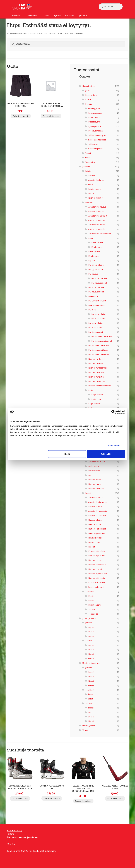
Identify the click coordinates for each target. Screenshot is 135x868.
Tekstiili (91, 609)
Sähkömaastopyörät (97, 140)
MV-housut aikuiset (100, 278)
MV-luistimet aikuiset (97, 301)
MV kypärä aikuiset (96, 265)
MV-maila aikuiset (99, 314)
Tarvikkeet (90, 591)
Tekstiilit (89, 641)
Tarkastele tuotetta (21, 116)
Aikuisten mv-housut (97, 207)
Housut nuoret (95, 542)
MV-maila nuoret (98, 319)
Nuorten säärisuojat (97, 578)
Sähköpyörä (93, 144)
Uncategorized (89, 726)
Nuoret (91, 193)
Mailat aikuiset (94, 466)
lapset (91, 184)
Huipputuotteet (31, 15)
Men (90, 712)
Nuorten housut (95, 569)
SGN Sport (12, 844)
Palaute (11, 834)
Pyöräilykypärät (95, 126)
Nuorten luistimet (96, 198)
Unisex (91, 659)
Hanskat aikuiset (95, 520)
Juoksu (88, 91)
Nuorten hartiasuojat (97, 565)
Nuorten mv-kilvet (96, 363)
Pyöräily (58, 15)
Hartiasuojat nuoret (97, 533)
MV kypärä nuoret (96, 269)
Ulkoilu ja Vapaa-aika (91, 663)
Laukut (91, 600)
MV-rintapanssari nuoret (102, 341)
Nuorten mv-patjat (96, 377)
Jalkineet (89, 623)
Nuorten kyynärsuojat (98, 574)
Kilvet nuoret (97, 247)
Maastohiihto (91, 95)
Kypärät (92, 261)
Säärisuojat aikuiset (97, 582)
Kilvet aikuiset (97, 243)
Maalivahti (90, 202)
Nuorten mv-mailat (96, 372)
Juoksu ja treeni (89, 618)
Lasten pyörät (94, 117)
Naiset (91, 636)
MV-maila (92, 310)
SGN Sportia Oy (15, 830)
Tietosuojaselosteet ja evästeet (22, 837)
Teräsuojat (93, 614)
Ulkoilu (88, 158)
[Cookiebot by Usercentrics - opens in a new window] (113, 412)
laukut (91, 694)
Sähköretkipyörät (96, 149)
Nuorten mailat (95, 484)
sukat (91, 699)
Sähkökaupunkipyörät (97, 135)
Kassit (91, 596)
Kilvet (91, 238)
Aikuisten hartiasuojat (98, 502)
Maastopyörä (94, 122)
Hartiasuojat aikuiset (97, 529)
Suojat (88, 493)
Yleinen (85, 730)
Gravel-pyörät (94, 108)
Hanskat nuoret (95, 524)
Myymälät (16, 15)
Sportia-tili (82, 15)
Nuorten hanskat (96, 560)
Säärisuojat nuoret (96, 587)
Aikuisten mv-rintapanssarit (100, 234)
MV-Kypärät (93, 296)
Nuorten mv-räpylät (97, 381)
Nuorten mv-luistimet (97, 368)
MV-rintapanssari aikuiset (102, 336)
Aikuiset (92, 175)
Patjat (91, 390)
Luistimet (89, 171)
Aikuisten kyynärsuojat (98, 511)
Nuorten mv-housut (97, 359)
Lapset (91, 627)
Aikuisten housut (95, 506)
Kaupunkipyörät (95, 113)
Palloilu (88, 99)
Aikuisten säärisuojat (97, 515)
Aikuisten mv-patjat (97, 225)
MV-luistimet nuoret (97, 305)
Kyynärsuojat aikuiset (97, 551)
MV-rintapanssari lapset (98, 350)
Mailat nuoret (94, 471)
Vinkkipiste (70, 15)
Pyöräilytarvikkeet (96, 131)
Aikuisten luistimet (96, 180)
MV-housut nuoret (99, 283)
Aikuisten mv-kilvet (96, 211)
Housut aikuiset (95, 538)
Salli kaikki (106, 454)
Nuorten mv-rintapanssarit (100, 386)
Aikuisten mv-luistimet (98, 216)
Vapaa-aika (90, 162)
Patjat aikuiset (97, 395)
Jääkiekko (46, 15)
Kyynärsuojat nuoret (97, 556)
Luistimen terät (95, 189)
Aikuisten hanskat (96, 498)
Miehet (91, 632)
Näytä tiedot (114, 446)
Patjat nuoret (97, 399)
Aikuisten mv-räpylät (97, 229)
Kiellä (67, 454)
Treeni (88, 153)
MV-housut (93, 274)
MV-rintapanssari (96, 332)
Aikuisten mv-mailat (97, 220)
